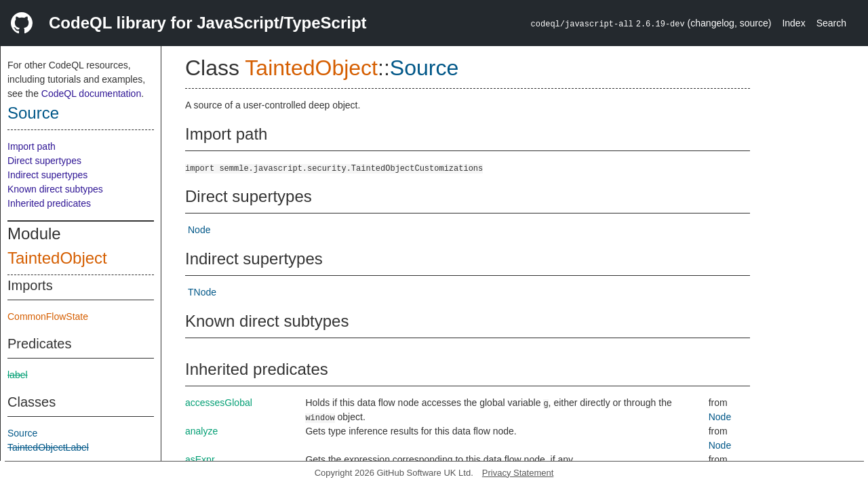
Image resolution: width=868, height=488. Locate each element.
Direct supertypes (44, 161)
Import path (32, 146)
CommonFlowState (48, 317)
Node (199, 230)
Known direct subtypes (55, 189)
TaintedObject (57, 258)
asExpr (200, 460)
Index (793, 23)
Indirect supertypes (47, 175)
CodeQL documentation (91, 94)
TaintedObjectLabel (48, 447)
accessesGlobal (219, 403)
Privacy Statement (518, 473)
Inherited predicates (49, 203)
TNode (202, 292)
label (18, 375)
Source (33, 113)
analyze (201, 431)
